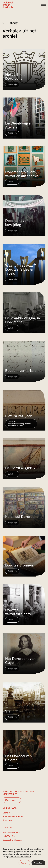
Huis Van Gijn (9, 836)
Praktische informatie (13, 816)
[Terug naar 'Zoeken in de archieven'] (24, 23)
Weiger (24, 863)
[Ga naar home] (8, 5)
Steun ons (7, 820)
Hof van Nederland (11, 832)
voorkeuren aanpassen (20, 856)
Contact (6, 813)
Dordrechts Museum (12, 840)
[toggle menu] (44, 5)
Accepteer (38, 863)
